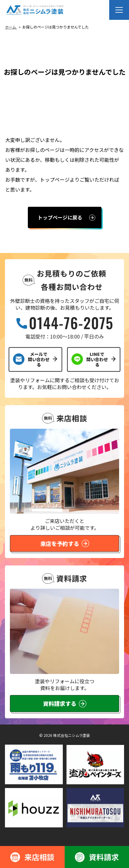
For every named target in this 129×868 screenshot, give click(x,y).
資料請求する (65, 703)
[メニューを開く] (119, 10)
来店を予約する (65, 543)
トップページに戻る (60, 217)
